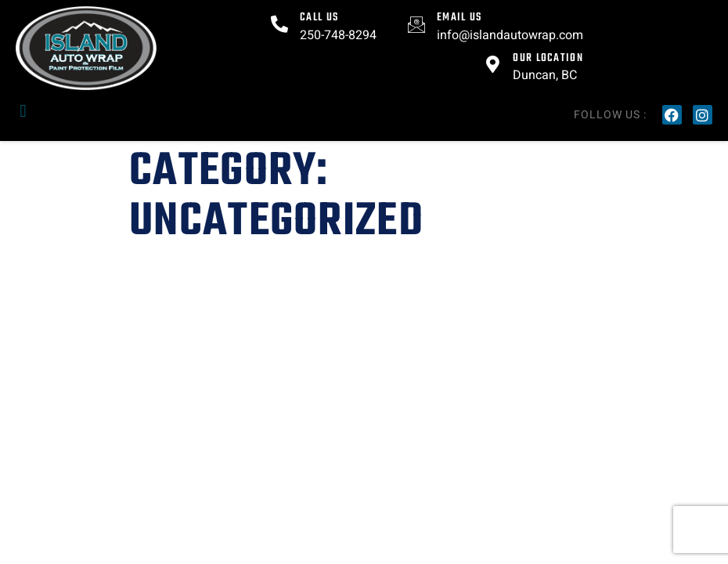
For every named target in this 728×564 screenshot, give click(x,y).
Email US (459, 18)
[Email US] (416, 24)
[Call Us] (279, 24)
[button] (23, 111)
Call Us (319, 18)
